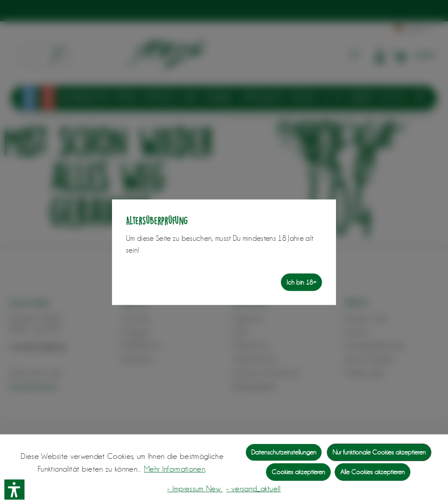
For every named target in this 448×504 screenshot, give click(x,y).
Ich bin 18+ (301, 282)
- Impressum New (195, 489)
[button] (14, 490)
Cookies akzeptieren (298, 472)
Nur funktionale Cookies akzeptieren (379, 452)
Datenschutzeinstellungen (284, 452)
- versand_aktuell (253, 489)
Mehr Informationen (175, 469)
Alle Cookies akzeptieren (373, 472)
